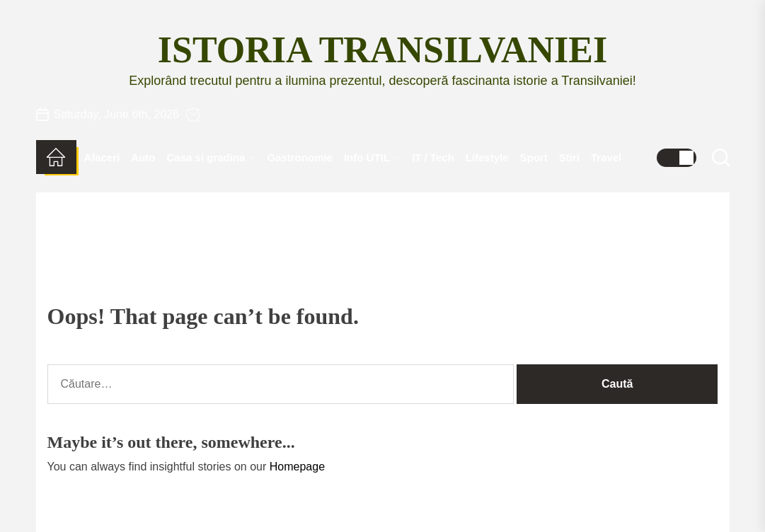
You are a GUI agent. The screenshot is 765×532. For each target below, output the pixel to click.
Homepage (297, 467)
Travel (606, 157)
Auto (143, 157)
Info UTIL (372, 157)
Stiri (569, 157)
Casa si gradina (212, 157)
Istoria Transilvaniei (382, 50)
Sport (534, 157)
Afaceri (102, 157)
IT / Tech (433, 157)
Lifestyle (487, 157)
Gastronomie (300, 157)
